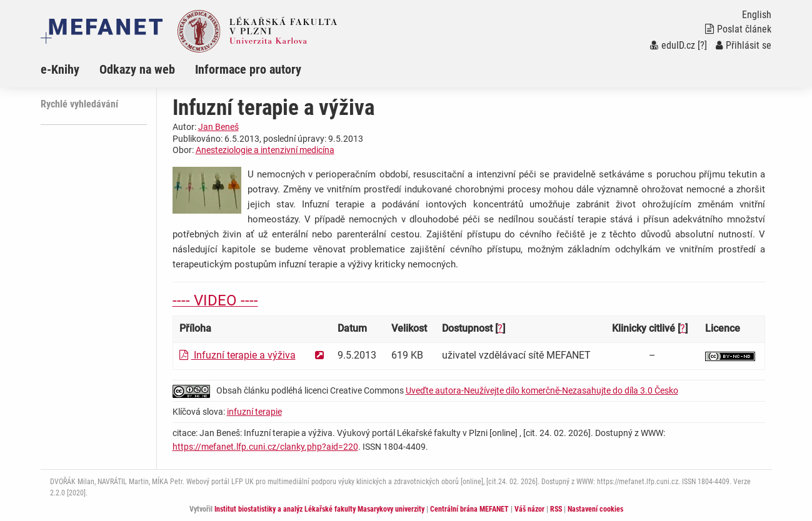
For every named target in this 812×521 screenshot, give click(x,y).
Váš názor (529, 509)
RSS (556, 509)
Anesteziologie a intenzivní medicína (265, 150)
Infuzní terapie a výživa (238, 355)
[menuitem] (70, 69)
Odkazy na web (137, 69)
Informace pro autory (248, 69)
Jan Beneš (218, 127)
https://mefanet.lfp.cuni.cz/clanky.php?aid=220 (265, 447)
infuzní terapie (254, 412)
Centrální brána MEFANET (469, 509)
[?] (702, 45)
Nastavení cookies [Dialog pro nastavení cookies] (595, 509)
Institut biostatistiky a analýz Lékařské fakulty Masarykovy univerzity (319, 509)
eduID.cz (673, 45)
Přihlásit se (744, 45)
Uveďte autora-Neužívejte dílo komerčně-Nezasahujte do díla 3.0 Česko (542, 390)
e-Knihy (60, 69)
